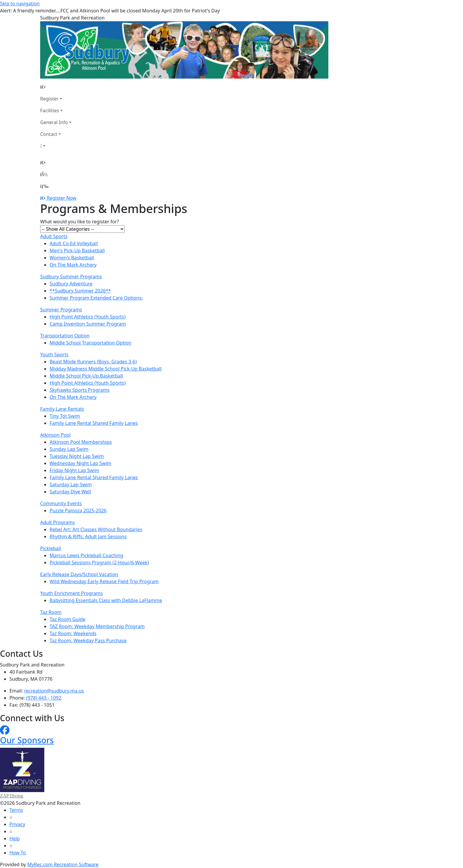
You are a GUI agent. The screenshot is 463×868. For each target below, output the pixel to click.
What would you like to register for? (80, 222)
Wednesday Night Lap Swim (80, 463)
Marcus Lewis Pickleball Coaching (86, 555)
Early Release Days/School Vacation (79, 574)
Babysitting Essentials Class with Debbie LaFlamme (106, 600)
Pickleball (50, 548)
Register (49, 99)
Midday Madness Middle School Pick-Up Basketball (106, 369)
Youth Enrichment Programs (71, 593)
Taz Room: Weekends (73, 633)
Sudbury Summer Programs (71, 277)
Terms (16, 810)
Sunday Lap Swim (69, 449)
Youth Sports (54, 355)
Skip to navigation (20, 4)
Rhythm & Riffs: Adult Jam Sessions (88, 537)
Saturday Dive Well (70, 492)
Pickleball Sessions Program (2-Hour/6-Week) (99, 563)
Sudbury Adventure (71, 284)
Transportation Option (65, 336)
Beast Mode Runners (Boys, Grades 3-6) (93, 362)
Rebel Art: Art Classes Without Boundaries (96, 529)
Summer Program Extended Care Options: (96, 298)
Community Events (61, 503)
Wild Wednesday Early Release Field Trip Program (104, 581)
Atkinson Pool (55, 435)
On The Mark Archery (73, 265)
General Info (54, 122)
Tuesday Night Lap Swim (77, 456)
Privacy (17, 824)
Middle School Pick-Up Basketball (86, 376)
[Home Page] (56, 87)
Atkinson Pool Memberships (81, 442)
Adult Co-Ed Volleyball (74, 243)
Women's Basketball (72, 258)
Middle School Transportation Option (91, 343)
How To (18, 853)
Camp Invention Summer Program (88, 324)
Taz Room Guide (67, 619)
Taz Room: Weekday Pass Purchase (88, 641)
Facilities (50, 110)
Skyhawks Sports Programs (80, 390)
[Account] (56, 146)
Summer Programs (61, 310)
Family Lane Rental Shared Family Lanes (94, 423)
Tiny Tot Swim (65, 416)
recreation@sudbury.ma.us (54, 691)
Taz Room (51, 612)
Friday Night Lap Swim (74, 470)
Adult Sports (54, 236)
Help (15, 838)
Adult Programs (57, 522)
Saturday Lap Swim (71, 485)
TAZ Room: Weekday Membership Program (97, 626)
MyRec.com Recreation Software (63, 864)
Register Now (61, 198)
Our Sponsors (27, 740)
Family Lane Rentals (62, 409)
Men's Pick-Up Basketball (77, 251)
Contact (49, 134)
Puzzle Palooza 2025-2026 (78, 511)
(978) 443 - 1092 (44, 698)
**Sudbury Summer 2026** (80, 291)
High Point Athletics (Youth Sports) (88, 317)
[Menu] (44, 186)
